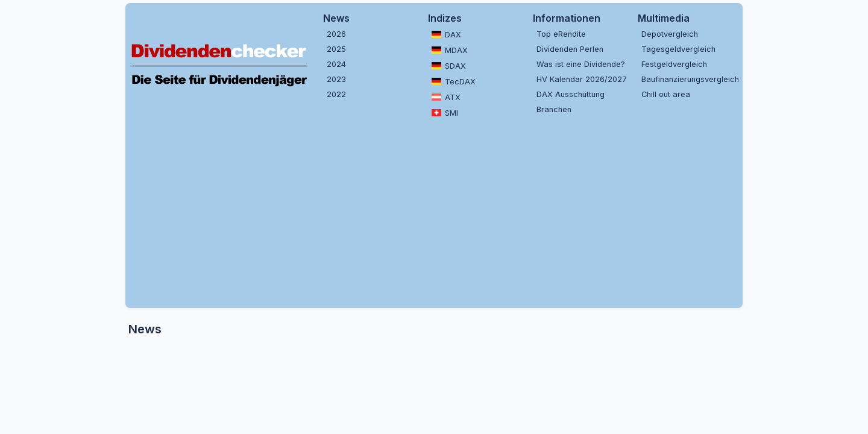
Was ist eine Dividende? (581, 64)
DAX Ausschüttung (571, 94)
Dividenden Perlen (570, 49)
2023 (336, 79)
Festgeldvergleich (674, 64)
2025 (336, 49)
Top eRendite (561, 34)
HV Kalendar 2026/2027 (582, 79)
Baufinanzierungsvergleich (689, 79)
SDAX (449, 66)
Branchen (554, 109)
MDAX (450, 50)
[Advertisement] (434, 212)
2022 (336, 94)
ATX (446, 97)
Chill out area (666, 94)
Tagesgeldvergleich (678, 49)
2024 (336, 64)
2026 (336, 34)
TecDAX (454, 81)
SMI (445, 113)
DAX (446, 34)
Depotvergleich (670, 34)
